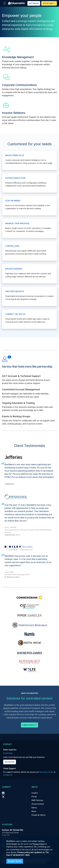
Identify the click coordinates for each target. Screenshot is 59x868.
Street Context (38, 804)
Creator (35, 793)
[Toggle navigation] (5, 3)
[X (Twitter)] (3, 797)
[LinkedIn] (3, 793)
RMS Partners (37, 800)
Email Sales (8, 753)
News (34, 811)
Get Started (34, 3)
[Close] (15, 861)
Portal (34, 797)
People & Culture (39, 815)
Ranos (34, 808)
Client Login (48, 3)
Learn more (29, 725)
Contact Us (8, 775)
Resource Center (46, 772)
